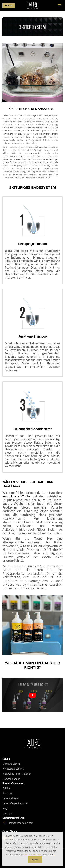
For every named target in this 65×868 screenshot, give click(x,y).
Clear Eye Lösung (11, 764)
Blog (5, 808)
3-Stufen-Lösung (11, 779)
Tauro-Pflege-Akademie (15, 803)
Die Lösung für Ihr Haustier (17, 774)
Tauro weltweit (10, 798)
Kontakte (7, 813)
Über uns (7, 793)
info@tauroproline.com (21, 823)
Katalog (9, 5)
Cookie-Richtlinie (32, 855)
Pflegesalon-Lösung (13, 769)
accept (35, 860)
